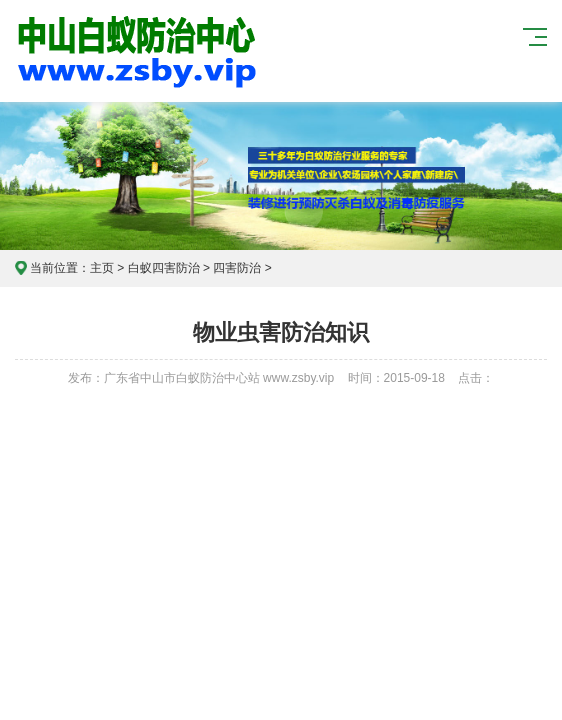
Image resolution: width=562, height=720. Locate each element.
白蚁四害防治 (164, 268)
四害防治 (237, 268)
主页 (102, 268)
